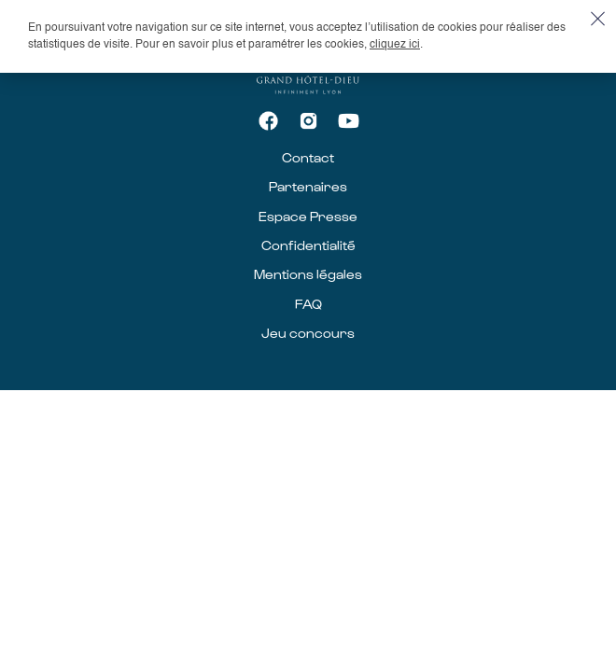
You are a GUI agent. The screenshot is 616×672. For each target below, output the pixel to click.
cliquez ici (395, 45)
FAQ (308, 304)
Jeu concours (308, 333)
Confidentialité (308, 245)
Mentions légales (308, 274)
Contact (308, 157)
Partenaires (308, 186)
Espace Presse (308, 216)
